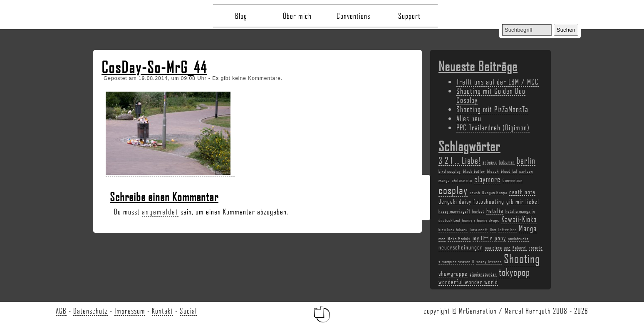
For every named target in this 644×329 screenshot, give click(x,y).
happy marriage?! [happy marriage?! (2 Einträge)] (454, 211)
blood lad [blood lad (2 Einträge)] (509, 171)
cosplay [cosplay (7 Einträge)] (453, 190)
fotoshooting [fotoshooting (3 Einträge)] (489, 201)
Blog (241, 16)
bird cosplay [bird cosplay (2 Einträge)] (450, 171)
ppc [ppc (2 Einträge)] (507, 248)
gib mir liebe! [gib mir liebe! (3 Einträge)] (523, 201)
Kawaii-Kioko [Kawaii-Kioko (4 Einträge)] (519, 219)
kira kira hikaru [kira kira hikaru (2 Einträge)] (453, 229)
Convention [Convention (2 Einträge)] (513, 180)
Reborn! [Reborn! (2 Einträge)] (520, 248)
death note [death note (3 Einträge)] (522, 192)
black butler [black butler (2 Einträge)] (474, 171)
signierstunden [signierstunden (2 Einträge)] (483, 274)
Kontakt (162, 311)
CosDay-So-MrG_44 (154, 67)
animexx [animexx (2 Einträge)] (490, 162)
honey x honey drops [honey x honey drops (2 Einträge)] (481, 220)
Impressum (130, 311)
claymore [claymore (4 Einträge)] (487, 179)
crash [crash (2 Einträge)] (475, 192)
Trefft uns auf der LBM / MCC (498, 82)
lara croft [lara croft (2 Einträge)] (479, 229)
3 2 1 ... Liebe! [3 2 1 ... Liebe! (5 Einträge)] (459, 160)
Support (409, 16)
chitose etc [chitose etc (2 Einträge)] (462, 180)
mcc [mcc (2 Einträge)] (442, 239)
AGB (61, 311)
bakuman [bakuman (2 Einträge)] (507, 162)
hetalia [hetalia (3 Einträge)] (495, 210)
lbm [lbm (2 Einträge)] (493, 229)
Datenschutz (90, 311)
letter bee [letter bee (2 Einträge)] (508, 229)
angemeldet (160, 212)
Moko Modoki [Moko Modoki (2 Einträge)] (459, 239)
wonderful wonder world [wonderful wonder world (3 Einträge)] (468, 282)
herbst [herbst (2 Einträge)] (478, 211)
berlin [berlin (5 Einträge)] (526, 160)
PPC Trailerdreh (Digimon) (493, 127)
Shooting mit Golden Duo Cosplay (491, 95)
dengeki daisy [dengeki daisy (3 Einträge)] (455, 201)
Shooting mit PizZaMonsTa (492, 109)
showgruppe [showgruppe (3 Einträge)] (453, 273)
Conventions (353, 16)
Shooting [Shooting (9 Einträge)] (522, 258)
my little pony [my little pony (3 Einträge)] (489, 238)
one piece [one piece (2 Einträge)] (494, 248)
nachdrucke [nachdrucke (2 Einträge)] (518, 239)
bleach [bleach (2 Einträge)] (493, 171)
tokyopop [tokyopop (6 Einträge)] (514, 272)
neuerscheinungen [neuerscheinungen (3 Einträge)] (461, 247)
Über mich (297, 16)
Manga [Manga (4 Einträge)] (528, 228)
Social (188, 311)
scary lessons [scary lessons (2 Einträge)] (489, 262)
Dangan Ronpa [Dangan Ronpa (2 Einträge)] (495, 192)
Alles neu (469, 118)
